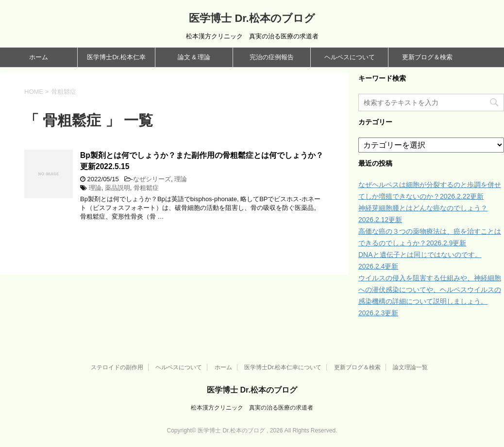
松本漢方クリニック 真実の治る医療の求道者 (252, 408)
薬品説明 (118, 188)
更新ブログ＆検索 (427, 57)
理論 (181, 179)
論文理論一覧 (410, 367)
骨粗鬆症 (146, 188)
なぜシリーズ (152, 179)
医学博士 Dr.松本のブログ (252, 18)
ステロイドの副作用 (117, 367)
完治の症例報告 (272, 57)
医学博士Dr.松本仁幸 (116, 57)
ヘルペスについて (350, 57)
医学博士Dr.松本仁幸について (283, 367)
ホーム (39, 57)
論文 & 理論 (194, 57)
